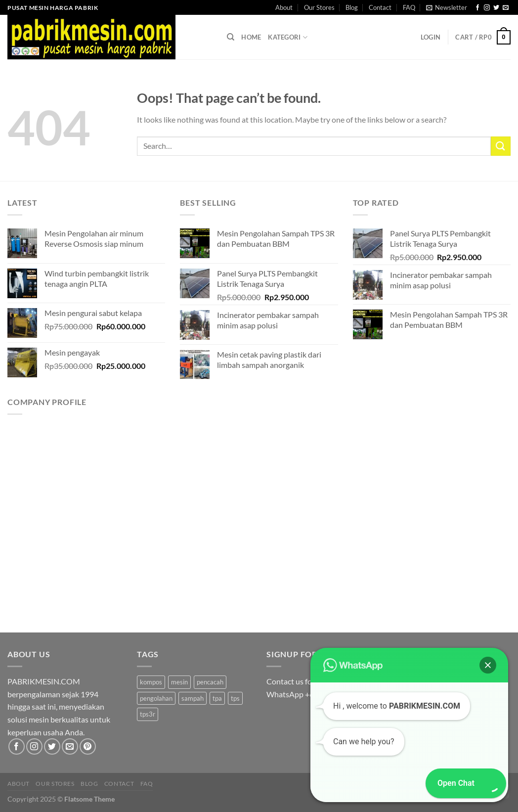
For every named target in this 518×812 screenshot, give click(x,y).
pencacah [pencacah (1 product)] (210, 682)
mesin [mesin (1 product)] (179, 682)
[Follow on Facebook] (477, 8)
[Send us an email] (506, 8)
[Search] (231, 37)
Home (251, 37)
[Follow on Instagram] (487, 8)
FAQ (409, 7)
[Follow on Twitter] (496, 8)
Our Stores (319, 7)
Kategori (288, 37)
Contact (380, 7)
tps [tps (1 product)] (235, 698)
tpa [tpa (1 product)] (217, 698)
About (284, 7)
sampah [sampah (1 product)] (193, 698)
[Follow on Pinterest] (88, 746)
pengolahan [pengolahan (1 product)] (156, 698)
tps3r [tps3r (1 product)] (148, 714)
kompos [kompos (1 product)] (151, 682)
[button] (488, 665)
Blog (352, 7)
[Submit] (501, 146)
